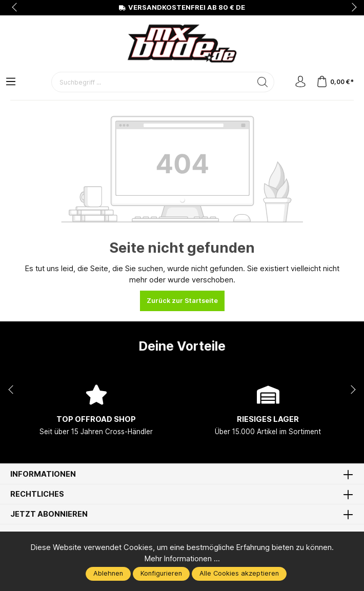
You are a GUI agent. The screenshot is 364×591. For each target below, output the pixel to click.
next (351, 8)
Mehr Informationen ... (182, 559)
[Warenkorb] (335, 82)
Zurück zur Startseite (182, 301)
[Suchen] (263, 82)
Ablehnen (108, 573)
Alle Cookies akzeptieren (239, 573)
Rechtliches (37, 494)
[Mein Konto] (300, 82)
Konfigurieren (161, 573)
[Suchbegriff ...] (151, 82)
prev (15, 8)
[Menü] (11, 82)
